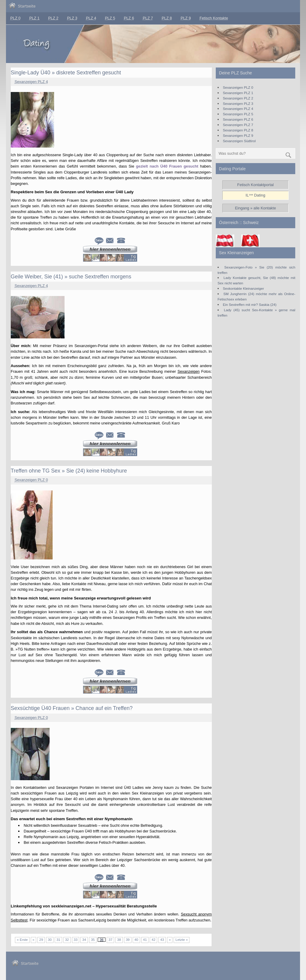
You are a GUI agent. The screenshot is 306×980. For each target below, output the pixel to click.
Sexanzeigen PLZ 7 (238, 125)
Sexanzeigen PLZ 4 (31, 82)
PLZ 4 (91, 18)
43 (162, 940)
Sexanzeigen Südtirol (239, 141)
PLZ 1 (34, 18)
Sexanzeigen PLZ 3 (238, 103)
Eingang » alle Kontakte (255, 208)
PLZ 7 (148, 18)
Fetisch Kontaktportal (255, 185)
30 (50, 940)
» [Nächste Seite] (170, 940)
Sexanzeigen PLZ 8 (238, 130)
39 (128, 940)
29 (41, 940)
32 (67, 940)
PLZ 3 (72, 18)
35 (93, 940)
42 (153, 940)
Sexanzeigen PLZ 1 (238, 93)
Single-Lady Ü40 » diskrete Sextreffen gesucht (66, 73)
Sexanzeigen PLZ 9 (238, 135)
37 (110, 940)
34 (84, 940)
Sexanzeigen (189, 371)
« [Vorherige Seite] (33, 940)
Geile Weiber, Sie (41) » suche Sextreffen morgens (71, 277)
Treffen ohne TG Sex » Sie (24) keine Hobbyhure (69, 471)
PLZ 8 (167, 18)
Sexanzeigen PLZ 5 (238, 114)
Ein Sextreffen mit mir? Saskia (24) (250, 305)
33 (76, 940)
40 (136, 940)
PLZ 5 (110, 18)
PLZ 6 (129, 18)
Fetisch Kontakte (214, 18)
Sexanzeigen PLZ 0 (31, 480)
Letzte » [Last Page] (182, 940)
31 (58, 940)
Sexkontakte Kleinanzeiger (244, 288)
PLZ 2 (53, 18)
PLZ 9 (186, 18)
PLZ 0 (16, 18)
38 (119, 940)
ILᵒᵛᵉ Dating (255, 195)
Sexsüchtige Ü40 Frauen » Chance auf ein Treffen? (72, 708)
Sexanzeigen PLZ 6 (238, 119)
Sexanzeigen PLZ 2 (238, 98)
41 (145, 940)
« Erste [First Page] (22, 940)
